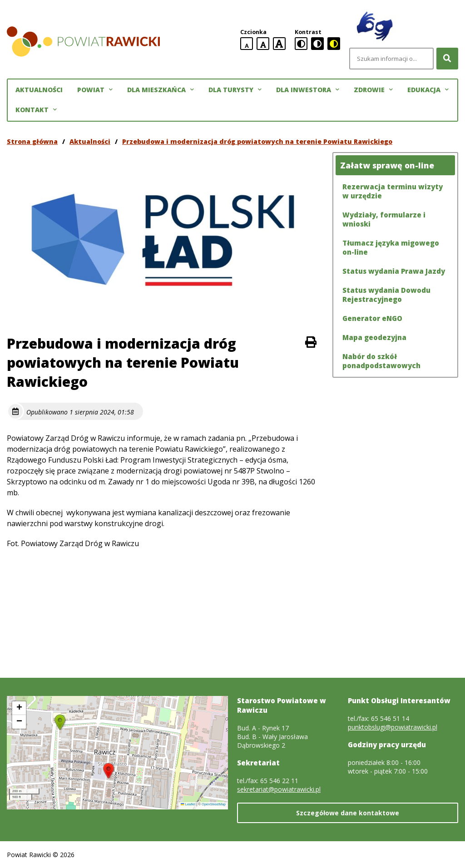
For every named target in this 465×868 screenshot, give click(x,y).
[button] (109, 771)
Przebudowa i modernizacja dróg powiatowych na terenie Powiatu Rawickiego (257, 141)
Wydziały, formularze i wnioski (384, 219)
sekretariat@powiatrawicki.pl (279, 789)
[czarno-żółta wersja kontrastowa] (334, 44)
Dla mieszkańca (161, 90)
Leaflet (188, 804)
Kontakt (36, 110)
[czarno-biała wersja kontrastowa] (317, 44)
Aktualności (39, 90)
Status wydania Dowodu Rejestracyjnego (386, 295)
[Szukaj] (447, 59)
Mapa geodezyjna (374, 337)
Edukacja (428, 90)
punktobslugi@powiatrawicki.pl (393, 727)
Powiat (95, 90)
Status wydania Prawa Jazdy (394, 271)
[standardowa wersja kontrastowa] (301, 44)
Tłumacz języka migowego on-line (391, 247)
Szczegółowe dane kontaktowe (348, 813)
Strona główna (32, 141)
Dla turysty (235, 90)
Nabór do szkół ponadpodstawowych (381, 361)
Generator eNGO (372, 318)
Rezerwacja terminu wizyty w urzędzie (393, 191)
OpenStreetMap (214, 804)
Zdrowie (373, 90)
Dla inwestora (308, 90)
